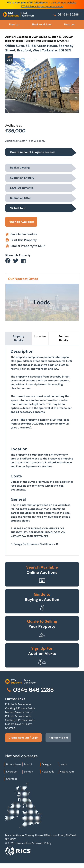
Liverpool (12, 772)
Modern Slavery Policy (19, 712)
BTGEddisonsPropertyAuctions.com (42, 6)
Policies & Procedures (18, 704)
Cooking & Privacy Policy (20, 708)
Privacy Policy (43, 843)
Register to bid (58, 738)
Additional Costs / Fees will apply (25, 141)
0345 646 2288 (66, 15)
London (28, 772)
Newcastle (48, 772)
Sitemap (10, 728)
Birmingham (13, 764)
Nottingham (67, 772)
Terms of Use (23, 843)
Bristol (28, 764)
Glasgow (47, 764)
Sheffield (11, 779)
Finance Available (21, 222)
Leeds (63, 764)
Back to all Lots (42, 24)
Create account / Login (23, 738)
